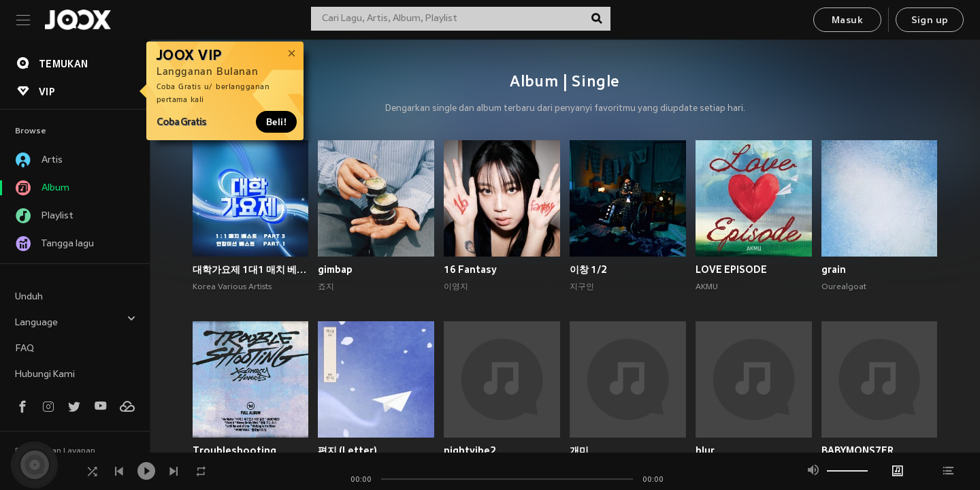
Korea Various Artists (232, 287)
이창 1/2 (588, 269)
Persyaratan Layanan (55, 451)
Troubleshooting (234, 451)
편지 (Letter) (347, 451)
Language (76, 321)
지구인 (582, 287)
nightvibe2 (470, 451)
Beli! (276, 122)
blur (705, 451)
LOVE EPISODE (731, 269)
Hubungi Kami (45, 375)
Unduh (29, 297)
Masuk (847, 21)
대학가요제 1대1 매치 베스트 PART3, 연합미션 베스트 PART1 (251, 269)
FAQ (24, 349)
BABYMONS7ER (857, 451)
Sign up (930, 21)
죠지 (326, 287)
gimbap (335, 269)
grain (834, 269)
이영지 (456, 287)
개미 (579, 451)
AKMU (707, 287)
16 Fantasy (470, 269)
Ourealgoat (844, 287)
